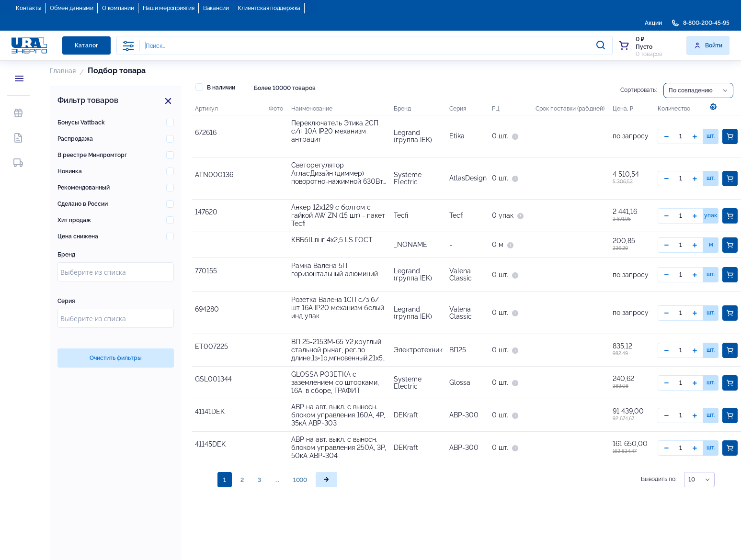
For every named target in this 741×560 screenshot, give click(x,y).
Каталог (87, 45)
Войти (708, 45)
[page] (326, 489)
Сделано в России (83, 204)
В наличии (215, 87)
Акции (653, 23)
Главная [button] (63, 71)
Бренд (66, 255)
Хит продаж (74, 220)
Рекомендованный (84, 188)
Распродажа (75, 139)
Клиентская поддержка (269, 8)
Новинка (70, 171)
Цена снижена (78, 236)
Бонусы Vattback (81, 123)
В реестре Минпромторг (92, 155)
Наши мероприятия (169, 8)
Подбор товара (117, 71)
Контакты (28, 8)
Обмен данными (72, 8)
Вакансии (216, 8)
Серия (66, 301)
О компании (118, 8)
